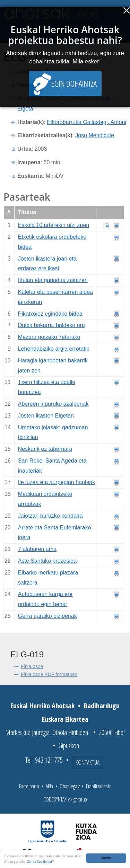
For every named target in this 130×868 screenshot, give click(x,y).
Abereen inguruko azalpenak (53, 404)
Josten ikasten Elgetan (46, 416)
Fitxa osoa (32, 666)
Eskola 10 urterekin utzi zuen (54, 225)
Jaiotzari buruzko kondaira (50, 516)
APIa (49, 786)
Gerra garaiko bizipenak (47, 616)
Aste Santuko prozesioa (47, 561)
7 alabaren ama (37, 549)
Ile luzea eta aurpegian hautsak (57, 482)
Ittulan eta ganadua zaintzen (53, 280)
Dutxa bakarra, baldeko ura (51, 325)
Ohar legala (70, 786)
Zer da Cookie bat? (40, 862)
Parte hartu (29, 786)
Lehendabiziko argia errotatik (54, 349)
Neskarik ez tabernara (45, 449)
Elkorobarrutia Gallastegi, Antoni (86, 122)
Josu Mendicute (95, 135)
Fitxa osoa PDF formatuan (49, 674)
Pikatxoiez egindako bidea (50, 314)
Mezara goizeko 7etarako (49, 337)
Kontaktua (88, 762)
